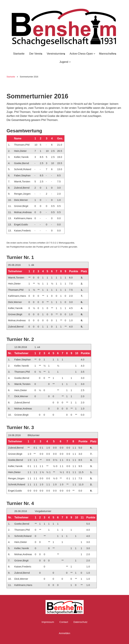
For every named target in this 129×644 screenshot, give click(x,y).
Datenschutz (80, 622)
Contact (64, 622)
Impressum (48, 622)
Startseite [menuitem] (19, 54)
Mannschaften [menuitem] (107, 55)
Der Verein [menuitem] (35, 55)
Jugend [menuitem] (64, 63)
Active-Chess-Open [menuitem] (82, 55)
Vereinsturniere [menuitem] (56, 55)
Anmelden (64, 633)
